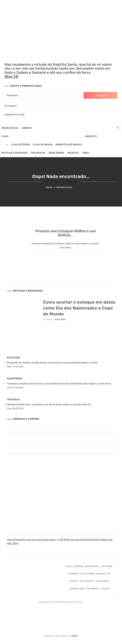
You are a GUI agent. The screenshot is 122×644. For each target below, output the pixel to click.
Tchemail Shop (77, 589)
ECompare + (11, 106)
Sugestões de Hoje (14, 114)
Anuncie (27, 128)
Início (69, 566)
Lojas (5, 136)
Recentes (73, 153)
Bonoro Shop (92, 566)
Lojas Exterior (20, 145)
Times (86, 153)
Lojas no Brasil (43, 145)
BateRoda (78, 566)
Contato (105, 589)
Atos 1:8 (11, 76)
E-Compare (73, 574)
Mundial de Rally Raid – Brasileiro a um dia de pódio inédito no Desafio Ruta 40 (49, 405)
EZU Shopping (88, 574)
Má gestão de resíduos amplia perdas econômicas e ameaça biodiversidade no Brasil (52, 363)
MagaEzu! (91, 136)
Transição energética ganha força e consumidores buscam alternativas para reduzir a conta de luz (59, 384)
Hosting (74, 581)
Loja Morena (102, 581)
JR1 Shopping (87, 581)
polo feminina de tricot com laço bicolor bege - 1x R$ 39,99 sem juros (44, 540)
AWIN (74, 636)
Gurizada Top (103, 574)
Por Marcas (38, 153)
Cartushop (107, 566)
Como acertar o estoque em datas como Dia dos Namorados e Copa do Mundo (79, 308)
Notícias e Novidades (15, 153)
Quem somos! (57, 153)
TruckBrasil (93, 589)
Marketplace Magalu (69, 145)
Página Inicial (10, 128)
